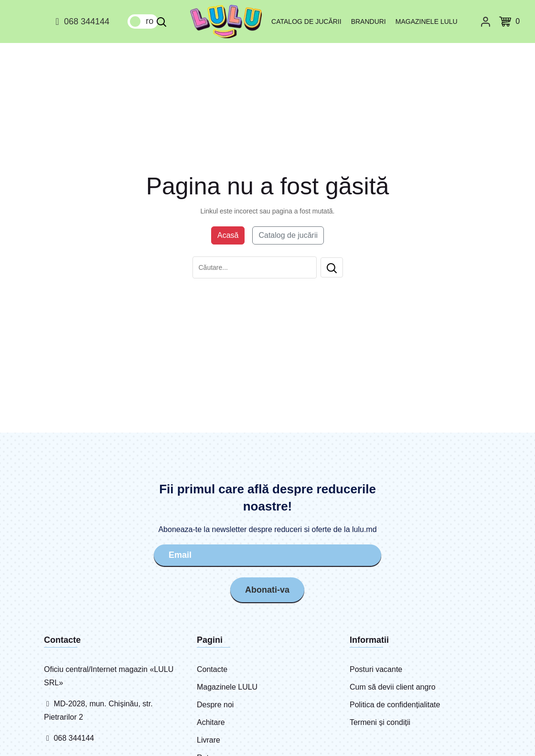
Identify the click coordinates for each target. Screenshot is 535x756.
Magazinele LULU (427, 21)
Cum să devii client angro (393, 687)
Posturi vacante (376, 669)
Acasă (228, 235)
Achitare (211, 722)
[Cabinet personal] (486, 21)
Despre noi (215, 705)
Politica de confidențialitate (395, 705)
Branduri (369, 21)
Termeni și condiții (380, 722)
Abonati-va (267, 590)
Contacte (212, 669)
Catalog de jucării (306, 21)
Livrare (209, 740)
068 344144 (81, 21)
